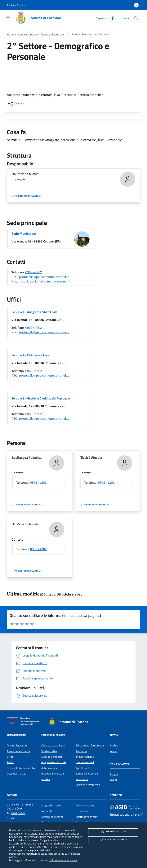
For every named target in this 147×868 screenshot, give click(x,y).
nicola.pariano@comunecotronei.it (46, 281)
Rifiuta (113, 832)
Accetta (113, 840)
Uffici (10, 757)
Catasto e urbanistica (53, 745)
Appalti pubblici (84, 768)
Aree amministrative (52, 34)
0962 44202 (34, 272)
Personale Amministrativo (22, 768)
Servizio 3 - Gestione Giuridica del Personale (41, 398)
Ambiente (81, 751)
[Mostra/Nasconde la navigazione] (8, 18)
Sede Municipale (24, 234)
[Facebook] (111, 18)
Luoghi (114, 774)
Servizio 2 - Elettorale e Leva (30, 355)
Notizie (114, 745)
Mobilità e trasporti (52, 757)
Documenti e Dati (17, 774)
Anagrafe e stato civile (54, 762)
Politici (11, 762)
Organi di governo (17, 745)
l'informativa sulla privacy (63, 860)
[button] (16, 5)
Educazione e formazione (90, 745)
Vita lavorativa (49, 751)
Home (10, 34)
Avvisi (114, 751)
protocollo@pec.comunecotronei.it (44, 277)
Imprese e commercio (88, 785)
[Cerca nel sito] (136, 18)
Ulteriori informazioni (26, 196)
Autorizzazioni (49, 768)
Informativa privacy (87, 817)
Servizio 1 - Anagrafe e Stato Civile (34, 312)
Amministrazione (27, 34)
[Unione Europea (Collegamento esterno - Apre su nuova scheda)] (24, 722)
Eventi (114, 780)
